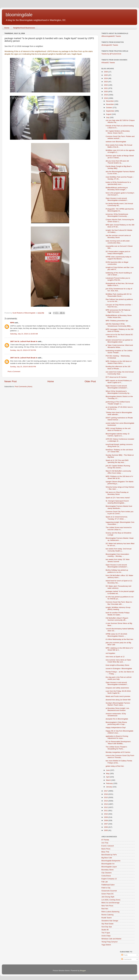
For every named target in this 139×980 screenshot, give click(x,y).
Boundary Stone (108, 870)
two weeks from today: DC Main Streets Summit (118, 560)
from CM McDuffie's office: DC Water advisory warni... (119, 576)
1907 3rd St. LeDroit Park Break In (24, 341)
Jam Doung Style (108, 897)
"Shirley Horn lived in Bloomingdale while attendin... (119, 413)
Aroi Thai (105, 843)
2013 (106, 804)
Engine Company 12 (109, 879)
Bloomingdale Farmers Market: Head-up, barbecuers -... (120, 539)
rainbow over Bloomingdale (116, 142)
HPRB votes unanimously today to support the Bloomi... (119, 258)
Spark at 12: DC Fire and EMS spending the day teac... (117, 461)
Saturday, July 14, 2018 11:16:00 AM (24, 334)
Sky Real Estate (107, 924)
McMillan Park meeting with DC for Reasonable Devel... (119, 295)
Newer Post (11, 381)
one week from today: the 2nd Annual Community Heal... (120, 373)
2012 (106, 807)
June (108, 770)
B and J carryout (108, 846)
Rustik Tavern (107, 918)
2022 (106, 85)
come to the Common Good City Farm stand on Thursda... (120, 756)
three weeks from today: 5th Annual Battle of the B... (119, 146)
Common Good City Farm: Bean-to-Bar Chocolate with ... (119, 603)
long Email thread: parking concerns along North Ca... (119, 445)
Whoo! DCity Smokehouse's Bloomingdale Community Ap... (118, 392)
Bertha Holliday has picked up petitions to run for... (117, 571)
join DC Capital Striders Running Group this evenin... (118, 467)
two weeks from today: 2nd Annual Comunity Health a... (119, 550)
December (110, 101)
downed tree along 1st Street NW (118, 700)
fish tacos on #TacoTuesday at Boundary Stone (117, 493)
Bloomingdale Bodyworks (111, 861)
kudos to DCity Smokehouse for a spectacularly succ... (118, 183)
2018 (106, 98)
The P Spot (106, 933)
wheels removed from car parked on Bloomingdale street (119, 341)
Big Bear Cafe (107, 858)
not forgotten (110, 653)
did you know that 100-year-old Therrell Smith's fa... (117, 162)
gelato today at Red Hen (115, 766)
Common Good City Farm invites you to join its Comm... (120, 513)
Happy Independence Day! (116, 728)
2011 (106, 811)
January (109, 787)
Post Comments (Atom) (24, 387)
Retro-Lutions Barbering (110, 912)
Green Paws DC (108, 894)
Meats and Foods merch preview (118, 696)
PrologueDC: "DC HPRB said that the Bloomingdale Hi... (120, 210)
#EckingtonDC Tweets (110, 45)
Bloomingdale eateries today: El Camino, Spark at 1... (118, 435)
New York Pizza (107, 906)
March (109, 780)
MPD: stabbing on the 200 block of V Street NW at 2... (119, 649)
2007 (106, 824)
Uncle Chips (106, 936)
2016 (106, 794)
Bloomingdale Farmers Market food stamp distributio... (119, 507)
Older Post (90, 381)
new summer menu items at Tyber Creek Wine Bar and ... (118, 661)
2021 (106, 88)
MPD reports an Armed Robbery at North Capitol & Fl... (119, 382)
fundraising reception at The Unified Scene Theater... (119, 352)
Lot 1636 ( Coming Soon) (111, 900)
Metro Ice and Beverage (110, 903)
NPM (12, 323)
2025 (106, 75)
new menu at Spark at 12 (115, 657)
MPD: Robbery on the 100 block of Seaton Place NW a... (119, 362)
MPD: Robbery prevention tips (117, 321)
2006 (106, 827)
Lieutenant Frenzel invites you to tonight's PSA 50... (118, 279)
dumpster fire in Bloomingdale (117, 719)
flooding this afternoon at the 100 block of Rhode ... (118, 367)
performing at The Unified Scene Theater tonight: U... (118, 403)
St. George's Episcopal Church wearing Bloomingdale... (117, 502)
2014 (106, 801)
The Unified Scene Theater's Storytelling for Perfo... (116, 748)
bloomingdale (19, 15)
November (110, 104)
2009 (106, 817)
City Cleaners (107, 873)
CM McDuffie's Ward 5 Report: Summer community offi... (117, 619)
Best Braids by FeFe (109, 855)
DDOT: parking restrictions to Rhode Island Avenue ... (119, 419)
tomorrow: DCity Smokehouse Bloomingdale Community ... (117, 215)
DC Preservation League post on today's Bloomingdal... (118, 252)
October (109, 108)
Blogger (83, 971)
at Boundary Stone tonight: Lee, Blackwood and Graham (118, 709)
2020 (106, 92)
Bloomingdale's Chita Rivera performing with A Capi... (116, 723)
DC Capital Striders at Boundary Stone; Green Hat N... (118, 132)
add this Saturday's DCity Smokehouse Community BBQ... (119, 325)
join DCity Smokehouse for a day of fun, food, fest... (119, 290)
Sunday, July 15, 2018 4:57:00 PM (23, 350)
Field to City (106, 888)
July (108, 117)
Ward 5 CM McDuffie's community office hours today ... (118, 472)
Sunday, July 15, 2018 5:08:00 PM (23, 367)
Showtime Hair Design (110, 921)
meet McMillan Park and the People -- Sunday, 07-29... (120, 178)
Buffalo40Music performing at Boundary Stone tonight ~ (117, 189)
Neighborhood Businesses (24, 28)
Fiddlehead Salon (108, 885)
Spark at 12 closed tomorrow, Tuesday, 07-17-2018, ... (117, 518)
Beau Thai (105, 852)
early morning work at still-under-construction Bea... (118, 242)
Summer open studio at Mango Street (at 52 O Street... (120, 157)
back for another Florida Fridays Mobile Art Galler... (118, 614)
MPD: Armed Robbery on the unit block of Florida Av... (118, 429)
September (110, 111)
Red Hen (105, 909)
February (110, 783)
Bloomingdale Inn (108, 864)
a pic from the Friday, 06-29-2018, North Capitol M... (118, 692)
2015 (106, 797)
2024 (106, 78)
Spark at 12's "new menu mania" (118, 498)
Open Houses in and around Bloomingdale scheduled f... (117, 199)
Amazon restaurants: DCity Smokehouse (116, 715)
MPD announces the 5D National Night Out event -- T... (118, 311)
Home (7, 28)
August (109, 114)
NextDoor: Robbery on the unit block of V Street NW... (119, 451)
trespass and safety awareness (117, 688)
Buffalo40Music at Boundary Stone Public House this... (119, 316)
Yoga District (106, 945)
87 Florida (105, 840)
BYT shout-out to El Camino (116, 377)
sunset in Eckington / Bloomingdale (119, 669)
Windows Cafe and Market (111, 939)
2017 (106, 791)
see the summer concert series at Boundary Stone (118, 236)
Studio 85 (105, 930)
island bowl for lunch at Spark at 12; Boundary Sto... (119, 582)
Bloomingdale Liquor (109, 867)
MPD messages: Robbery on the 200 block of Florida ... (120, 330)
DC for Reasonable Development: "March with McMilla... (118, 743)
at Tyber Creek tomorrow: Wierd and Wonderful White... (119, 346)
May (108, 773)
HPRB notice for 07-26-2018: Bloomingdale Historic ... (117, 635)
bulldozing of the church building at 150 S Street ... (119, 274)
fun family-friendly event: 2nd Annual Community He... (119, 205)
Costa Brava (106, 876)
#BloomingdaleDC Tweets (111, 36)
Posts (124, 955)
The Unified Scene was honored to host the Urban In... (119, 528)
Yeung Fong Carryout (109, 942)
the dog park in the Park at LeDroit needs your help (119, 678)
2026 (106, 72)
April (108, 777)
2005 (106, 830)
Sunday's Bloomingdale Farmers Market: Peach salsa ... (118, 704)
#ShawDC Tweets (108, 63)
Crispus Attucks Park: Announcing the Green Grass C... (120, 221)
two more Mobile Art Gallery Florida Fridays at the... (119, 762)
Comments (126, 959)
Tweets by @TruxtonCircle (111, 54)
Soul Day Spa (107, 927)
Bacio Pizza (106, 849)
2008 (106, 820)
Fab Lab (105, 882)
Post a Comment (14, 371)
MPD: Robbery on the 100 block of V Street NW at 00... (119, 477)
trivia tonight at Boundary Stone (117, 665)
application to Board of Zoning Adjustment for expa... (117, 737)
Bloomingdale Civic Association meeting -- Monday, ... (117, 555)
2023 (106, 82)
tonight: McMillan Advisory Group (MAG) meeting (118, 608)
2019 (106, 95)
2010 (106, 814)
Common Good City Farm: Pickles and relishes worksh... (120, 137)
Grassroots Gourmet (109, 891)
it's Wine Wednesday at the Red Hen (119, 639)
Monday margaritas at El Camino (118, 752)
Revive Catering (107, 915)
